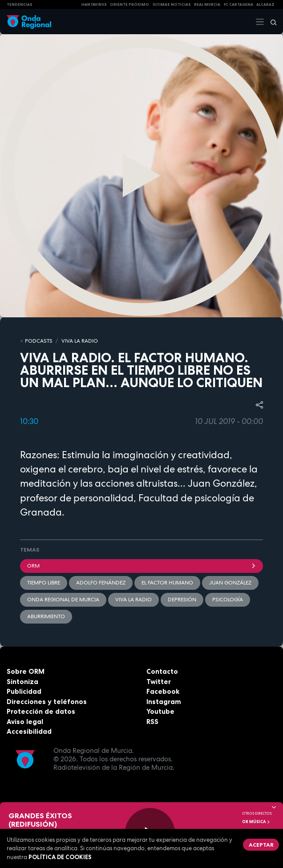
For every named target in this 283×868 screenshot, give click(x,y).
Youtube (160, 711)
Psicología (228, 600)
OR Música (256, 822)
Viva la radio (133, 600)
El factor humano (167, 583)
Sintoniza (22, 682)
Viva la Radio (80, 341)
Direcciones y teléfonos (47, 702)
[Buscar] (271, 22)
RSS (152, 722)
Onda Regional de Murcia (63, 600)
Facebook (163, 691)
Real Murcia (207, 4)
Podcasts (39, 341)
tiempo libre (44, 583)
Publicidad (24, 691)
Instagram (164, 702)
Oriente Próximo (129, 4)
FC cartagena (239, 4)
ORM (141, 566)
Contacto (162, 671)
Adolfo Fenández (101, 583)
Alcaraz (265, 4)
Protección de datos (41, 711)
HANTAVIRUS (94, 4)
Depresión (182, 600)
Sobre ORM (26, 671)
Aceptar (261, 845)
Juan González (230, 583)
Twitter (159, 682)
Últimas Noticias (172, 4)
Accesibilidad (29, 731)
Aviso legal (25, 722)
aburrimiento (46, 616)
